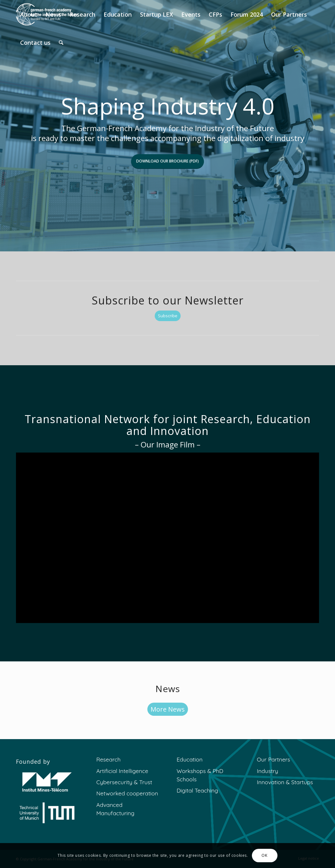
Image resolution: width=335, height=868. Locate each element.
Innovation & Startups (285, 782)
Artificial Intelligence (122, 771)
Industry (268, 771)
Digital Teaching (197, 790)
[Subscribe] (168, 316)
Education (189, 759)
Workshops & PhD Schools (200, 775)
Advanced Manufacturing (115, 809)
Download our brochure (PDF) (167, 161)
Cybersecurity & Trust (124, 782)
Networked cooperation (127, 793)
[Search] (61, 43)
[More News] (168, 709)
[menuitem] (29, 14)
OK (264, 855)
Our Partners (274, 759)
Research (108, 759)
